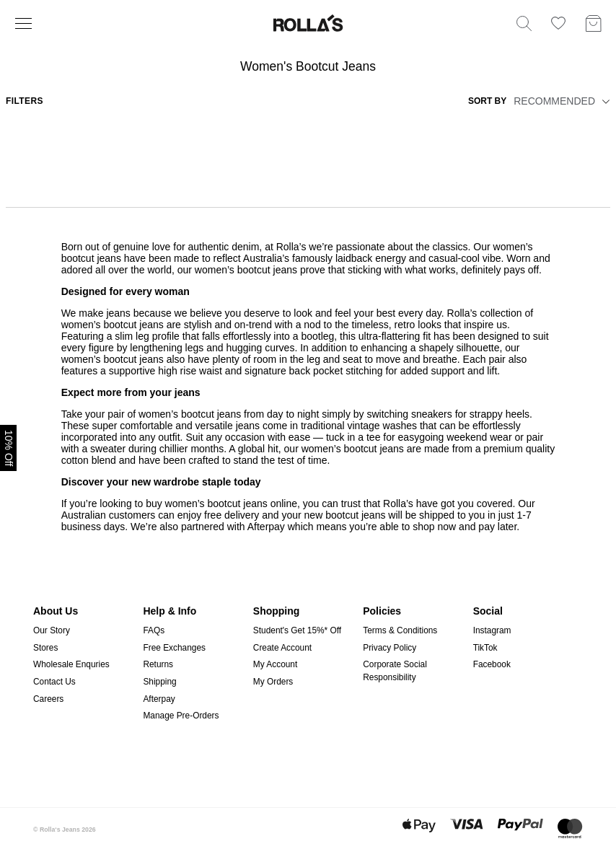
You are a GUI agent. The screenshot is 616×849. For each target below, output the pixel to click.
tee (373, 437)
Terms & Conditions (400, 630)
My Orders (273, 682)
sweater (108, 449)
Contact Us (54, 682)
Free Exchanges (174, 648)
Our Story (52, 630)
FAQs (154, 630)
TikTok (485, 648)
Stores (45, 648)
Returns (158, 664)
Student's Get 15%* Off (297, 630)
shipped (435, 515)
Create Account (282, 648)
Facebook (492, 664)
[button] (604, 101)
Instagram (492, 630)
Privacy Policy (390, 648)
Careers (48, 699)
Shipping (159, 682)
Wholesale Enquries (71, 664)
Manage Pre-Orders (181, 716)
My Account (275, 664)
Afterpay (159, 699)
